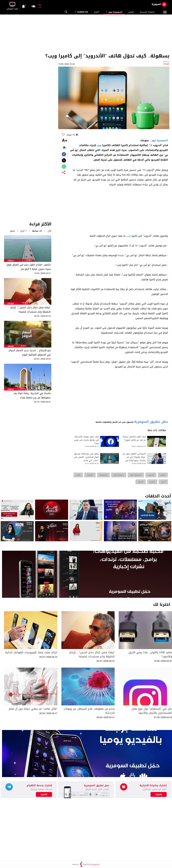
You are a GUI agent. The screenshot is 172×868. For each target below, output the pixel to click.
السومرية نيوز (114, 12)
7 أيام (24, 231)
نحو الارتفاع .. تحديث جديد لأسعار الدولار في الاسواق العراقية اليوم (30, 353)
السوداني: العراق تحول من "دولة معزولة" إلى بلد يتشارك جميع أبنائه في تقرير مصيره (134, 459)
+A (65, 141)
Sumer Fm (83, 12)
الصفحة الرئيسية (147, 12)
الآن (49, 231)
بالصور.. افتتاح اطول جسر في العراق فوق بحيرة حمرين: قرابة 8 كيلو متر (29, 267)
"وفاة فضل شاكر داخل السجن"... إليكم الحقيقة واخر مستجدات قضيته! (30, 310)
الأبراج (96, 12)
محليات (11, 260)
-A (65, 148)
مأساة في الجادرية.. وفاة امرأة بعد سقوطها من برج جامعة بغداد (32, 395)
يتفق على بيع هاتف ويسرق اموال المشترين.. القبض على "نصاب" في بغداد (86, 457)
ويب (99, 145)
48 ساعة (37, 231)
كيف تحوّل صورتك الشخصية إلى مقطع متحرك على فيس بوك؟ (86, 440)
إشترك (44, 794)
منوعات (11, 303)
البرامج (131, 12)
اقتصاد (11, 346)
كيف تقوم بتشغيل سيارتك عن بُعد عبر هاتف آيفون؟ (134, 438)
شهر (12, 231)
